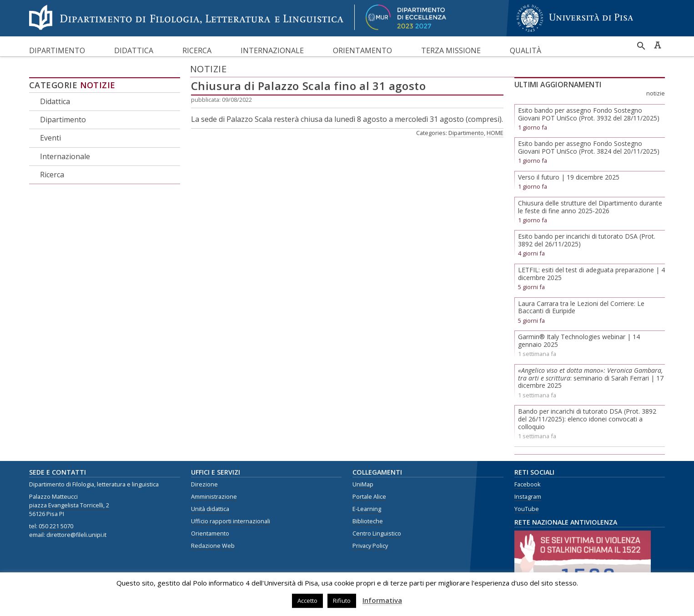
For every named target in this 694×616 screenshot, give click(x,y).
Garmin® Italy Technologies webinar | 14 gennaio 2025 (579, 341)
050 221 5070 (56, 526)
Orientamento (362, 50)
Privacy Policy (370, 546)
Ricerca (197, 50)
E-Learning (367, 509)
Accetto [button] (307, 601)
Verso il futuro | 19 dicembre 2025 (569, 177)
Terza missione (451, 50)
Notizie (98, 85)
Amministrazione (214, 497)
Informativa (382, 600)
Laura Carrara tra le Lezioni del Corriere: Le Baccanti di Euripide (581, 307)
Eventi (50, 138)
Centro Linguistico (377, 533)
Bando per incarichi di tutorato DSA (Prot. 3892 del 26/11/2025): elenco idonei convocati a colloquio (587, 419)
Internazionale (272, 50)
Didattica (134, 50)
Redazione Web (213, 546)
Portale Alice (369, 497)
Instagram (528, 497)
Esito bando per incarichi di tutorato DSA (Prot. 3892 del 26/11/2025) (587, 240)
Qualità (526, 50)
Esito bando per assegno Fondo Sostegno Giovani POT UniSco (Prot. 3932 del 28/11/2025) (589, 114)
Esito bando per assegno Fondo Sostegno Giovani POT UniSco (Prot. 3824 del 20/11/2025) (589, 147)
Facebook (527, 484)
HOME (495, 133)
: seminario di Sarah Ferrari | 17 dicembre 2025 (591, 378)
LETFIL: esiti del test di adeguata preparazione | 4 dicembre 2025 (591, 274)
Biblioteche (368, 521)
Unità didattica (210, 509)
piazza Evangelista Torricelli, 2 (69, 505)
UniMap (363, 484)
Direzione (204, 484)
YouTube (527, 509)
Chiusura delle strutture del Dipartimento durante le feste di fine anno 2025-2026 (590, 207)
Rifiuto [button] (342, 601)
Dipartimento (57, 50)
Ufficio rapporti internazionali (231, 521)
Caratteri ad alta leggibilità (658, 45)
